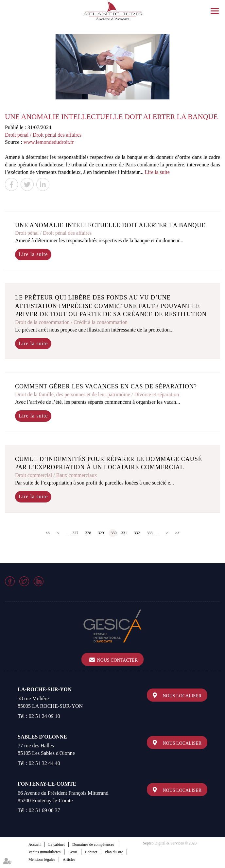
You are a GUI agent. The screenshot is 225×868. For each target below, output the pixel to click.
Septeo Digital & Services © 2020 (170, 843)
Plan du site (114, 852)
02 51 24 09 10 (44, 716)
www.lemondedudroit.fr (49, 142)
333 (150, 533)
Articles (69, 859)
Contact (91, 852)
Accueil (35, 844)
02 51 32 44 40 (44, 763)
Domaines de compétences (93, 844)
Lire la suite (157, 172)
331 (124, 533)
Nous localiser (182, 696)
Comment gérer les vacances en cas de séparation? (106, 386)
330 (114, 533)
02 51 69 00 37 (44, 810)
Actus (73, 852)
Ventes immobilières (44, 852)
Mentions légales (42, 859)
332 (137, 533)
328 (88, 533)
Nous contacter (118, 660)
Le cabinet (56, 844)
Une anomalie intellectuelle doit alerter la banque (110, 225)
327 (76, 533)
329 (101, 533)
